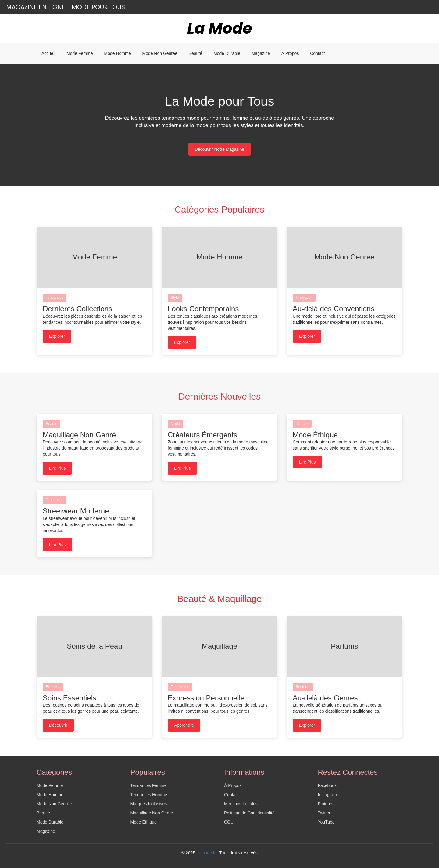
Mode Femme (80, 53)
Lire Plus (57, 468)
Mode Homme (118, 53)
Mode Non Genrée (160, 53)
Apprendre (184, 725)
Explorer (57, 336)
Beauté (195, 53)
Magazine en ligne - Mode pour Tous (66, 7)
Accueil (48, 53)
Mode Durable (227, 53)
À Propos (290, 53)
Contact (317, 53)
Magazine (261, 53)
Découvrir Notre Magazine (220, 149)
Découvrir (58, 725)
